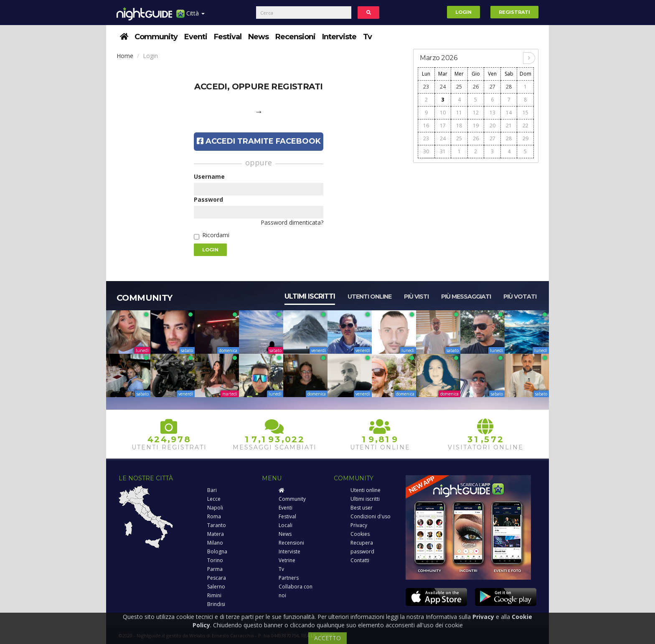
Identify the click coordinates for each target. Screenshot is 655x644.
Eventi (196, 37)
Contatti (360, 560)
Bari (212, 490)
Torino (215, 560)
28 (509, 87)
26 (476, 87)
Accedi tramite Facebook (259, 141)
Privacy (359, 525)
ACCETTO (327, 638)
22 (526, 126)
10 (443, 113)
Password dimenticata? (292, 222)
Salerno (216, 587)
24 (443, 87)
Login (463, 12)
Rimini (214, 595)
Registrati (514, 12)
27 (493, 87)
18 (459, 126)
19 (476, 126)
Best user (362, 508)
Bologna (217, 551)
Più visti (416, 297)
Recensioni (295, 37)
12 (476, 113)
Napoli (215, 508)
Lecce (214, 499)
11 (459, 113)
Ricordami (216, 235)
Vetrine (287, 560)
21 (509, 126)
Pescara (217, 578)
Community (156, 37)
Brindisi (216, 604)
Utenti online (369, 297)
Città (190, 16)
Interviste (339, 37)
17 (443, 126)
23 (426, 87)
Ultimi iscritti (310, 296)
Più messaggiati (466, 297)
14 (509, 113)
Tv (367, 37)
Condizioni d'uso (371, 516)
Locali (286, 525)
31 (443, 151)
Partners (289, 578)
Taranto (217, 525)
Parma (215, 569)
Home (125, 56)
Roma (214, 516)
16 (426, 126)
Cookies (360, 534)
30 (426, 151)
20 (493, 126)
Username (209, 176)
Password (208, 199)
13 (493, 113)
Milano (215, 543)
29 (526, 138)
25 (459, 87)
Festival (228, 37)
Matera (216, 534)
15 (526, 113)
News (258, 37)
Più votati (520, 297)
